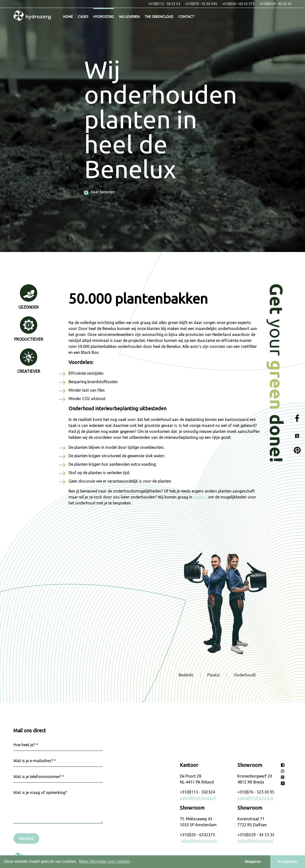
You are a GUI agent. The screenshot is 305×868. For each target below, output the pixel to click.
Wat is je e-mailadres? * (35, 761)
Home (68, 17)
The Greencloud (159, 17)
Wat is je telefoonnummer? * (39, 777)
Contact (186, 17)
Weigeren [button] (253, 862)
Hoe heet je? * (26, 745)
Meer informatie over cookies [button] (104, 861)
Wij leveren (129, 17)
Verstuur (26, 838)
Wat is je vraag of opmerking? (40, 792)
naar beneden (100, 192)
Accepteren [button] (288, 862)
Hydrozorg (104, 17)
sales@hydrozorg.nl (198, 798)
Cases (83, 17)
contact (201, 497)
